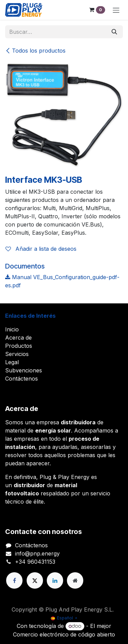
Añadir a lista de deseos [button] (41, 249)
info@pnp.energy (37, 553)
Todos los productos (35, 51)
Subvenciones (24, 370)
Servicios (17, 354)
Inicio (12, 329)
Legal (12, 362)
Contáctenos (22, 379)
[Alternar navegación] (116, 10)
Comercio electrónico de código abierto (64, 634)
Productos (19, 346)
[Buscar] (114, 32)
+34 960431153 (35, 562)
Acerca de (18, 338)
